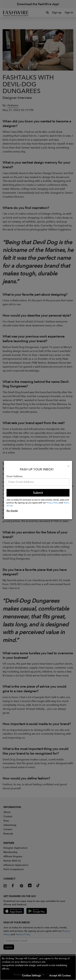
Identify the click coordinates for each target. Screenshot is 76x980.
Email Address (14, 476)
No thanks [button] (12, 511)
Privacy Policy (53, 503)
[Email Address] (38, 482)
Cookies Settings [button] (31, 976)
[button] (38, 967)
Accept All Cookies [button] (60, 976)
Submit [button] (38, 493)
